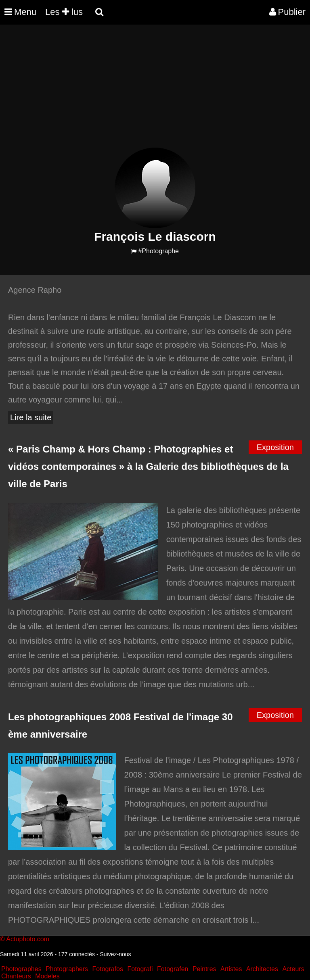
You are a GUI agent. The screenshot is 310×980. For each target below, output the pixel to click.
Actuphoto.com (28, 939)
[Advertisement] (147, 91)
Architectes (262, 969)
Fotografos (108, 969)
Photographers (67, 969)
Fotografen (173, 969)
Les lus (64, 12)
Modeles (47, 976)
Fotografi (140, 969)
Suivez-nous (115, 954)
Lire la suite (31, 417)
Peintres (204, 969)
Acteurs (293, 969)
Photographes (21, 969)
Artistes (231, 969)
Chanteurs (16, 976)
